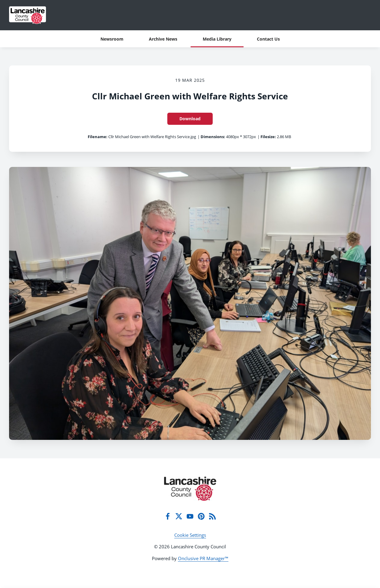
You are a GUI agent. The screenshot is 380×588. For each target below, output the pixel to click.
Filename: (98, 137)
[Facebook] (168, 516)
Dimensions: (213, 137)
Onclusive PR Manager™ (203, 558)
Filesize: (268, 137)
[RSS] (212, 516)
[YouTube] (190, 516)
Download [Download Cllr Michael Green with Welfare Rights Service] (190, 119)
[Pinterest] (201, 516)
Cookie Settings (190, 535)
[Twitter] (179, 516)
